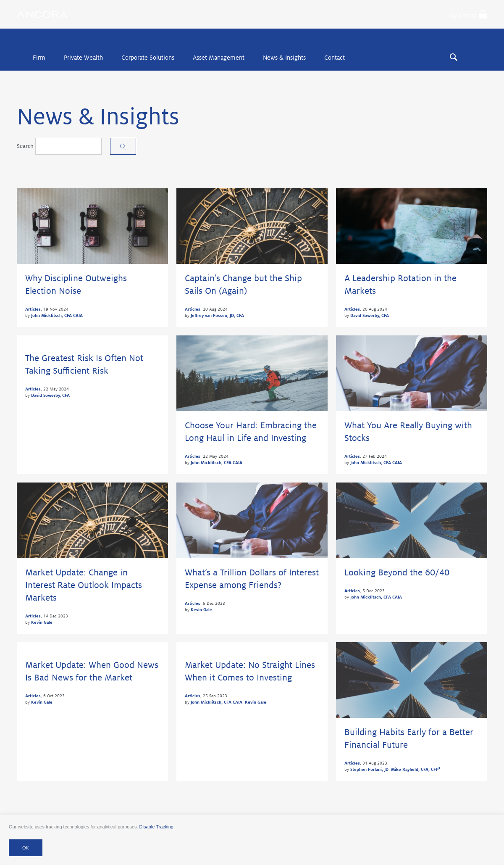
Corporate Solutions (148, 58)
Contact (335, 58)
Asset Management (219, 58)
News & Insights (284, 58)
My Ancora (468, 14)
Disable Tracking (156, 827)
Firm (39, 58)
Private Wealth (83, 58)
